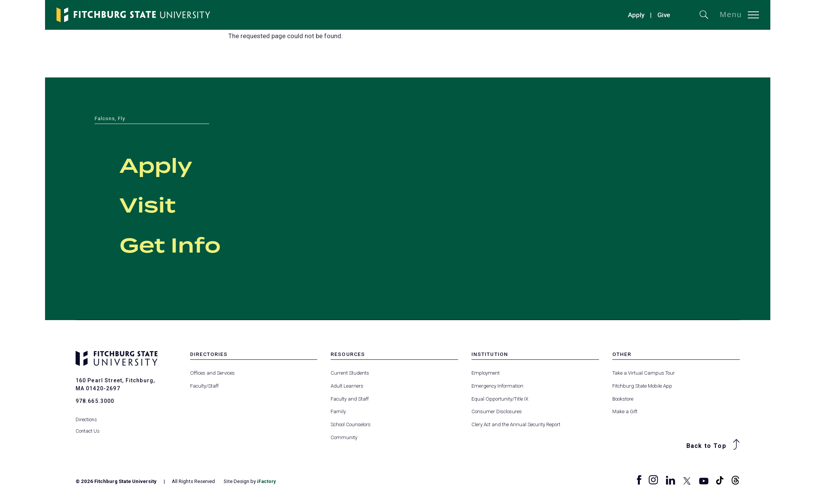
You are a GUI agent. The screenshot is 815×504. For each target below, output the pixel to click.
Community (344, 437)
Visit (156, 204)
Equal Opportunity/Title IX (500, 399)
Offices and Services (212, 373)
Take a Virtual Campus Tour (644, 373)
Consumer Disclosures (497, 411)
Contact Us (88, 426)
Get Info (185, 245)
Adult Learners (347, 386)
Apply (636, 15)
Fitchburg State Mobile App (642, 386)
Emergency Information (497, 386)
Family (338, 411)
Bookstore (623, 399)
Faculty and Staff (350, 399)
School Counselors (351, 424)
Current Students (350, 373)
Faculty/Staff (204, 386)
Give (664, 15)
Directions (86, 415)
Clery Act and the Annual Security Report (516, 424)
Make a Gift (625, 411)
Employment (486, 373)
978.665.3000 (95, 401)
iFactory (267, 481)
